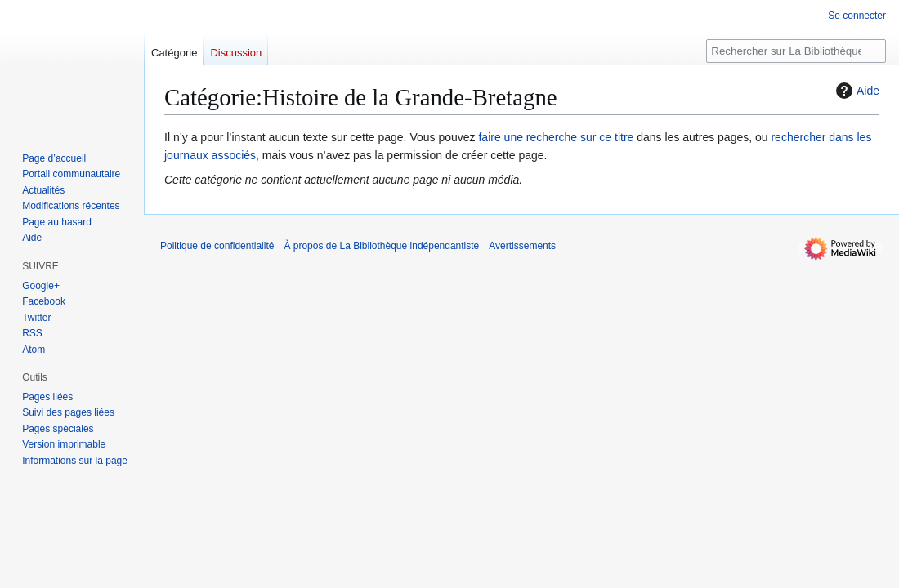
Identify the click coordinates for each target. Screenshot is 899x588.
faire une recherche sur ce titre (556, 137)
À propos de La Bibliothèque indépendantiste (381, 246)
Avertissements (522, 246)
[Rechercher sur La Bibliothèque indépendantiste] (796, 51)
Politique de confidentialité (217, 246)
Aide (856, 91)
